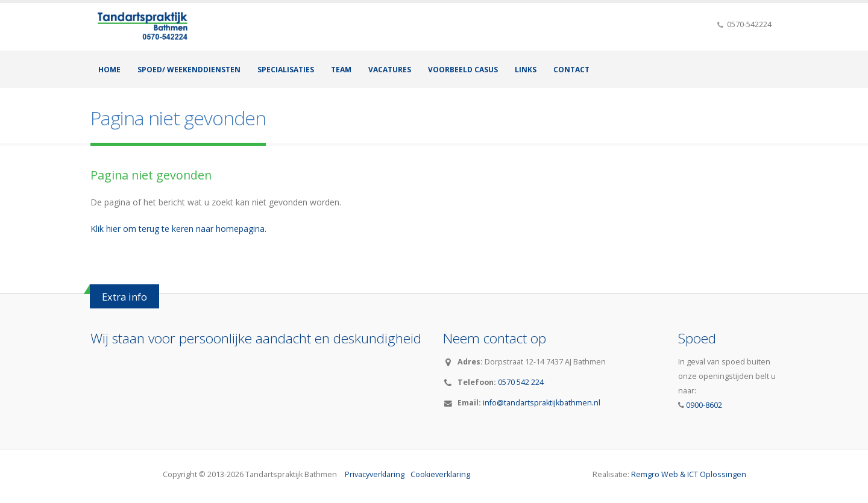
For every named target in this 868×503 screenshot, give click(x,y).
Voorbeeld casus (463, 70)
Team (341, 70)
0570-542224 (748, 24)
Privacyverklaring (375, 474)
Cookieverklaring (440, 474)
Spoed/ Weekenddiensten (189, 70)
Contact (571, 70)
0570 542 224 (521, 382)
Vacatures (390, 70)
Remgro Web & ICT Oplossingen (689, 474)
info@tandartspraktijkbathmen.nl (542, 403)
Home (109, 70)
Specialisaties (286, 70)
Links (526, 70)
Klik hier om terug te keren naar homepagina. (178, 229)
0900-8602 (703, 405)
